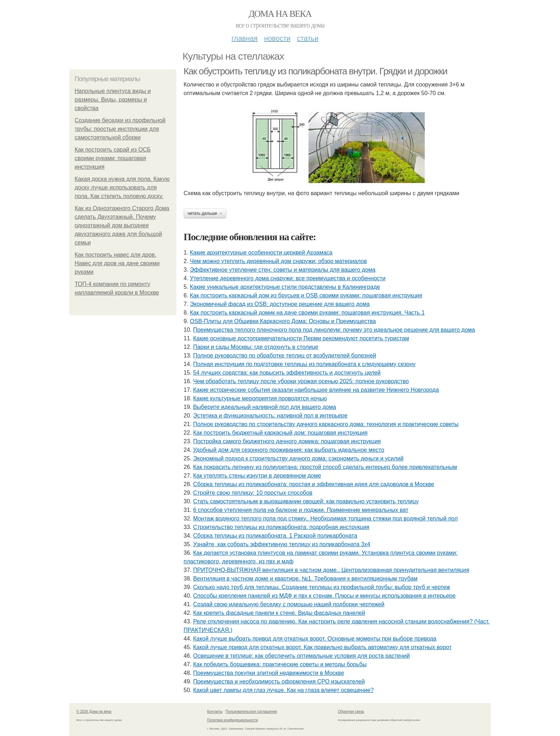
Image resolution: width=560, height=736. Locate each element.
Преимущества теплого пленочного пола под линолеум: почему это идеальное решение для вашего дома (334, 330)
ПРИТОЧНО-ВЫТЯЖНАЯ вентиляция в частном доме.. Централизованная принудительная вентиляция (331, 570)
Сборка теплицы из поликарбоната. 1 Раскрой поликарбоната (275, 536)
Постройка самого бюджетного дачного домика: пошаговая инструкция (287, 441)
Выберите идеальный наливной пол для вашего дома (265, 407)
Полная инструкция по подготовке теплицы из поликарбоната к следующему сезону (304, 364)
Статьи (307, 38)
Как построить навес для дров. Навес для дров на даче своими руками (117, 263)
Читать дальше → (205, 213)
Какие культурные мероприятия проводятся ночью (260, 398)
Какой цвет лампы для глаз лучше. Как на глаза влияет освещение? (283, 690)
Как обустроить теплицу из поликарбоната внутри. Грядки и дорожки (315, 71)
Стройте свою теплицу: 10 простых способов (253, 493)
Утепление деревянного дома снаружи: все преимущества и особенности (288, 278)
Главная (244, 38)
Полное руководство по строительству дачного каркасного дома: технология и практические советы (326, 424)
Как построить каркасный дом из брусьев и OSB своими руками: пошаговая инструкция (306, 295)
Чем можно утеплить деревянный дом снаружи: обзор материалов (278, 261)
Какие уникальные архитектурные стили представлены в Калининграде (285, 287)
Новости (277, 38)
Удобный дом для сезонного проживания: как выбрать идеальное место (289, 450)
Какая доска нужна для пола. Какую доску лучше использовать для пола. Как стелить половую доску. (122, 187)
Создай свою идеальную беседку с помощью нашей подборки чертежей (289, 604)
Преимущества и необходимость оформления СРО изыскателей (279, 681)
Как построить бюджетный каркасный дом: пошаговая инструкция (281, 433)
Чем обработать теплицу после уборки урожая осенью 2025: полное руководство (301, 381)
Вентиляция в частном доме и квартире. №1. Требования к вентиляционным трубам (305, 579)
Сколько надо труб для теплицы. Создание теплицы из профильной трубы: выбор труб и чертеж (322, 587)
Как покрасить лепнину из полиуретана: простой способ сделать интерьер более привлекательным (325, 467)
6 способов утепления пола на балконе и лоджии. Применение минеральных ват (301, 510)
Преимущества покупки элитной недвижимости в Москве (269, 673)
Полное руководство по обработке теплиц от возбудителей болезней (285, 355)
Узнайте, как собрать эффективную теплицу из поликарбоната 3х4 (282, 544)
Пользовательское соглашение (251, 712)
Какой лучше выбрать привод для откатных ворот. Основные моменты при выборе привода (315, 639)
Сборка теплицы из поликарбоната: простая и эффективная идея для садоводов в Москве (314, 484)
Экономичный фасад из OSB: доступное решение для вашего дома (280, 304)
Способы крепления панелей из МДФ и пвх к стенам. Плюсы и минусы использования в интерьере (324, 596)
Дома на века (280, 14)
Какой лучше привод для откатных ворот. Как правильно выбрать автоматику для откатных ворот (322, 647)
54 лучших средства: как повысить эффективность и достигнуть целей (287, 373)
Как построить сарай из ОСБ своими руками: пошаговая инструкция (113, 158)
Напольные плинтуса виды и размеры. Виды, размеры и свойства (113, 100)
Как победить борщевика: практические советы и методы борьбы (280, 664)
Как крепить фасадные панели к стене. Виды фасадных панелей (279, 613)
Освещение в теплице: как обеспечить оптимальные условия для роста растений (302, 656)
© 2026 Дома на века (94, 712)
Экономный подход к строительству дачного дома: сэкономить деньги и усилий (298, 458)
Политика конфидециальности (232, 720)
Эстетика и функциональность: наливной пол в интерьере (270, 416)
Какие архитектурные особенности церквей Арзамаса (261, 253)
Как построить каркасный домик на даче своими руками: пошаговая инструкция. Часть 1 (307, 313)
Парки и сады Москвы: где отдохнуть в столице (256, 347)
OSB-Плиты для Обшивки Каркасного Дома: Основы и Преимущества (283, 321)
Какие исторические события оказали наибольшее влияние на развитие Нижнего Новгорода (316, 390)
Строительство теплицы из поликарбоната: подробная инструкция (281, 527)
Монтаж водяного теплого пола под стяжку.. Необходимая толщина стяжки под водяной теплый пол (326, 518)
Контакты (215, 712)
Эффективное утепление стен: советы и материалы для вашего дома (283, 270)
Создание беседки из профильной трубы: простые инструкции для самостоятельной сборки (120, 129)
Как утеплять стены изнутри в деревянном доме (257, 476)
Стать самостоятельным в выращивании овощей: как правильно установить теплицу (306, 501)
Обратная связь (351, 712)
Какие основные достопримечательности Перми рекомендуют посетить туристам (301, 338)
